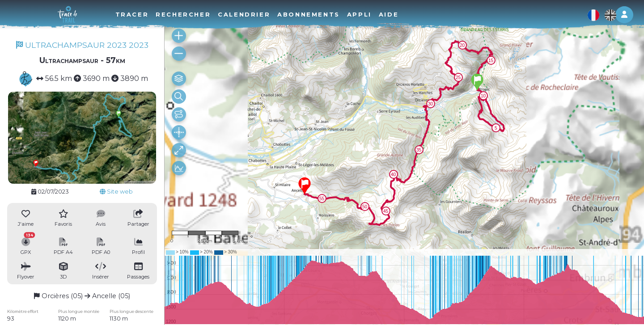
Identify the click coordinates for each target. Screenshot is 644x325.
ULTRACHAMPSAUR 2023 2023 (82, 45)
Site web (116, 192)
